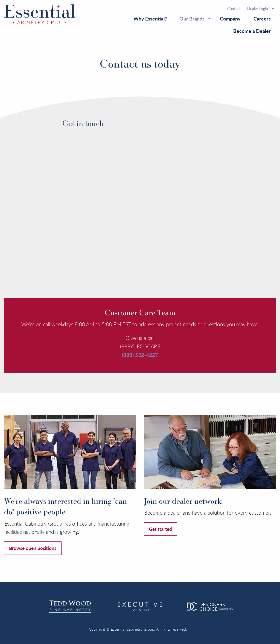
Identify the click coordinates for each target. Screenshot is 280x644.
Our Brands (192, 18)
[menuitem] (234, 8)
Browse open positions (33, 548)
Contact (234, 8)
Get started (161, 529)
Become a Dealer (252, 31)
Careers (262, 18)
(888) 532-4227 (140, 355)
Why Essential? (150, 18)
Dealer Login (258, 8)
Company (230, 18)
